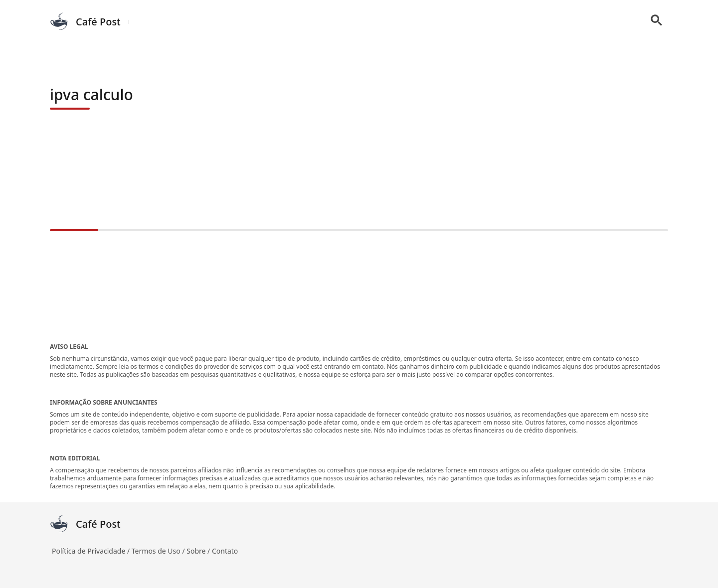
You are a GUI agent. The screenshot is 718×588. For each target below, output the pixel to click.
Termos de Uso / (159, 551)
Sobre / (199, 551)
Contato (225, 551)
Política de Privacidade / (92, 551)
